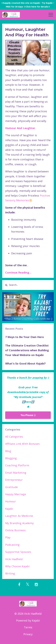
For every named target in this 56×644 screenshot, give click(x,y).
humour (11, 501)
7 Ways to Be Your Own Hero (25, 337)
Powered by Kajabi (28, 620)
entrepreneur (14, 480)
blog (8, 451)
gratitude (11, 487)
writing (10, 573)
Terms (28, 627)
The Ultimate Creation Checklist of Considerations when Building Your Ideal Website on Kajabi (27, 350)
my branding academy (19, 523)
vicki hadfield (14, 559)
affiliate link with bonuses (22, 444)
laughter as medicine (19, 516)
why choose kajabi (17, 566)
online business (15, 530)
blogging (11, 458)
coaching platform (17, 465)
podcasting (12, 545)
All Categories (14, 437)
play (8, 537)
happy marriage (16, 494)
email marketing (16, 473)
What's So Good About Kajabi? (25, 363)
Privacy (28, 634)
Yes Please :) (28, 415)
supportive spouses (18, 552)
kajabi (9, 509)
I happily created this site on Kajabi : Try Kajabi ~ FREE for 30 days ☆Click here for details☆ (28, 5)
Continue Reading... (18, 272)
